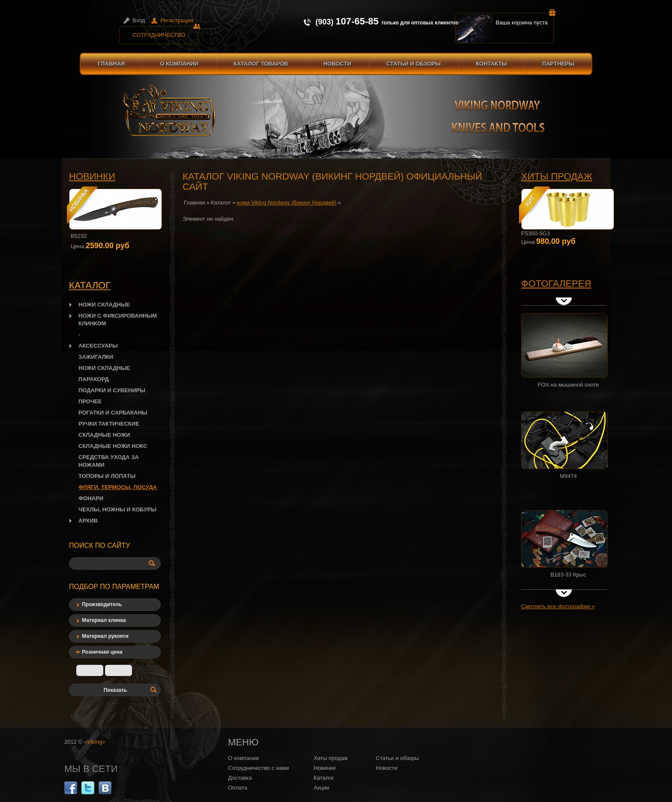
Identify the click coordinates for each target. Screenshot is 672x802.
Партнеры (558, 64)
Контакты (491, 64)
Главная (111, 64)
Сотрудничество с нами (258, 768)
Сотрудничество (165, 32)
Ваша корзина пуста (525, 19)
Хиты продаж (557, 176)
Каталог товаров (261, 64)
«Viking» (95, 742)
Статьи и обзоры (413, 64)
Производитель (102, 604)
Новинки (92, 176)
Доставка (240, 778)
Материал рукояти (105, 636)
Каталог (221, 203)
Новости (337, 64)
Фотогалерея (556, 284)
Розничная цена (102, 652)
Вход (139, 20)
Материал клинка (104, 620)
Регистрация (177, 20)
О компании (179, 64)
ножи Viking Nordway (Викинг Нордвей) (286, 203)
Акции (321, 788)
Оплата (238, 788)
